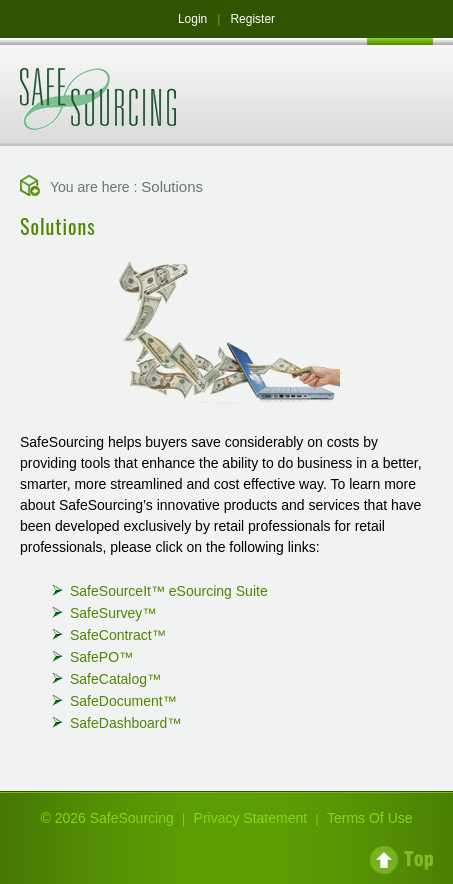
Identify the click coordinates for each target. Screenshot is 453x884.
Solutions (172, 186)
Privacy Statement (251, 818)
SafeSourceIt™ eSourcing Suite (169, 591)
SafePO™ (101, 657)
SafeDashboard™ (125, 723)
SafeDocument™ (123, 701)
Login (192, 19)
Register (252, 19)
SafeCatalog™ (115, 679)
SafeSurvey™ (113, 613)
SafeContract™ (118, 635)
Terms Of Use (370, 818)
